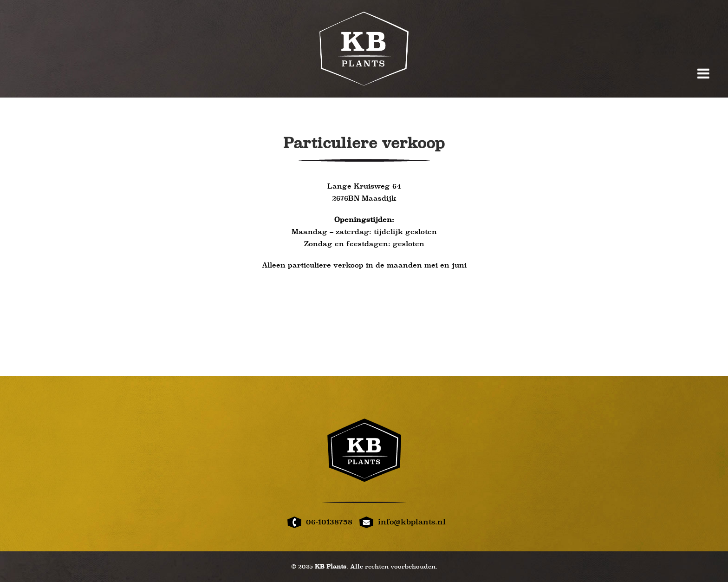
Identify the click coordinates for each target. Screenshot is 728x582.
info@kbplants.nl (412, 522)
